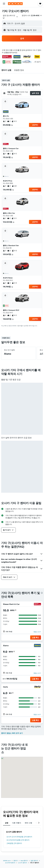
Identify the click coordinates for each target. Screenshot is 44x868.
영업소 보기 (37, 632)
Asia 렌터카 (24, 861)
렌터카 (16, 861)
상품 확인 (35, 125)
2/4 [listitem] (14, 186)
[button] (4, 4)
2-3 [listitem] (14, 218)
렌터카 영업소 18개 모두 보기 (12, 733)
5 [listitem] (5, 186)
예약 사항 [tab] (28, 823)
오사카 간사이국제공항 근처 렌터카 (19, 837)
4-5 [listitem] (14, 121)
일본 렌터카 (34, 861)
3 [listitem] (9, 186)
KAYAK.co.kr (7, 861)
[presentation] (42, 593)
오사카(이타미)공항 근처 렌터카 (18, 840)
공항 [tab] (7, 823)
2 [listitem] (5, 121)
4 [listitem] (5, 154)
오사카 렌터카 (23, 863)
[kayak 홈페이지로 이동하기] (15, 4)
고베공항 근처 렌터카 (14, 843)
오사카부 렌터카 (10, 863)
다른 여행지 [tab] (17, 823)
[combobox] (10, 17)
